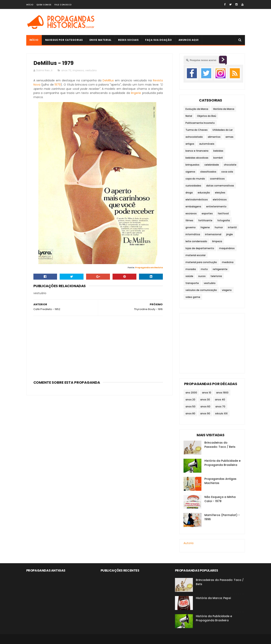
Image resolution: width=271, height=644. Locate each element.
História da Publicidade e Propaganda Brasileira (222, 463)
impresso (78, 70)
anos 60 (205, 406)
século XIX (221, 413)
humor (219, 227)
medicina (228, 262)
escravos (191, 213)
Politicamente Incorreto (200, 123)
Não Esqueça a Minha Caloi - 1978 (220, 499)
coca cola (227, 172)
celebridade (212, 165)
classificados (208, 172)
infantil (232, 227)
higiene (205, 227)
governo (191, 227)
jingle (230, 234)
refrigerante (220, 269)
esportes (207, 213)
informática (193, 234)
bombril (218, 158)
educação (204, 193)
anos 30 (205, 400)
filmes (189, 220)
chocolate (230, 165)
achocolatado (194, 137)
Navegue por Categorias (64, 40)
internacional (213, 234)
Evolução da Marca (197, 109)
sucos (202, 276)
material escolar (196, 255)
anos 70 (66, 70)
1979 (58, 85)
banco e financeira (197, 151)
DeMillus (108, 80)
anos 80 (190, 413)
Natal (189, 116)
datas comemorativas (220, 186)
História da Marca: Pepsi (213, 598)
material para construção (201, 262)
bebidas (218, 151)
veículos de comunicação (201, 290)
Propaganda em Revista (149, 268)
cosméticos (217, 179)
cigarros (190, 172)
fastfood (223, 213)
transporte (192, 283)
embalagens (193, 206)
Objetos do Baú (207, 116)
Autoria (188, 543)
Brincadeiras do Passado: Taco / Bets (220, 445)
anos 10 (207, 393)
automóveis (207, 144)
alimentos (214, 137)
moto (204, 269)
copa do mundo (195, 179)
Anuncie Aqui (189, 40)
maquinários (227, 248)
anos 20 (190, 400)
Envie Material (101, 40)
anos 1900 (222, 393)
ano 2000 (191, 393)
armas (229, 137)
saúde (189, 276)
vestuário (91, 70)
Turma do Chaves (197, 130)
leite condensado (196, 241)
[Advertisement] (173, 22)
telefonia (216, 276)
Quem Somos (44, 5)
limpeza (217, 241)
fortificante (205, 220)
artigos (190, 144)
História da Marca (224, 109)
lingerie (136, 93)
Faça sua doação (159, 40)
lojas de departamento (200, 248)
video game (193, 297)
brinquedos (192, 165)
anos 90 (205, 413)
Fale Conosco (63, 5)
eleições (220, 193)
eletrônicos (220, 200)
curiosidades (193, 186)
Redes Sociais (128, 40)
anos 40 (220, 400)
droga (189, 193)
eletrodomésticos (197, 200)
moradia (191, 269)
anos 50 (190, 406)
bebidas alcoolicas (197, 158)
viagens (227, 290)
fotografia (224, 220)
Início (30, 5)
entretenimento (216, 206)
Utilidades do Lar (223, 130)
